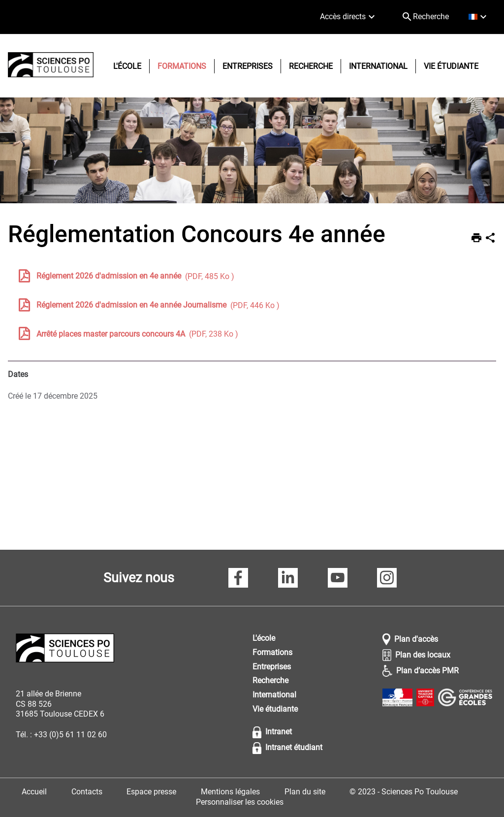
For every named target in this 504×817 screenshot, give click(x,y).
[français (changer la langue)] (479, 17)
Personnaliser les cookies (240, 802)
